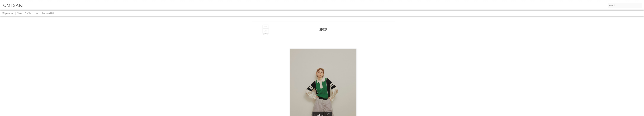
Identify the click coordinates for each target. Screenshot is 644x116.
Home (20, 13)
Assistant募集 (48, 13)
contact (36, 13)
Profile (28, 13)
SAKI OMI (335, 23)
